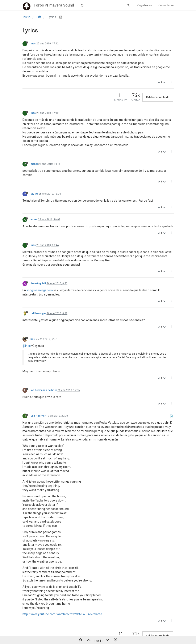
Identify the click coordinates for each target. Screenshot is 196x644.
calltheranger (38, 313)
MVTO (34, 194)
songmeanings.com (40, 290)
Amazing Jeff (38, 283)
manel (34, 164)
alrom (34, 220)
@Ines (27, 346)
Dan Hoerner (38, 416)
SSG (33, 339)
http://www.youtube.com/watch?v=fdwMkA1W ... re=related (62, 614)
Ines (33, 44)
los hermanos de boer (44, 390)
